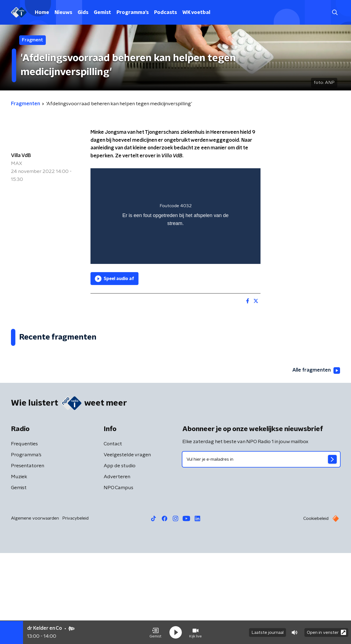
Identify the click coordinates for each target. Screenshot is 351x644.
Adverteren (117, 568)
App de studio (120, 557)
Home (42, 13)
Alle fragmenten (316, 461)
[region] (175, 216)
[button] (155, 632)
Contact (113, 535)
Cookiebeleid (316, 609)
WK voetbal (196, 13)
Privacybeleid (75, 609)
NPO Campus (118, 579)
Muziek (19, 568)
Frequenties (24, 535)
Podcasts (165, 13)
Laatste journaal (268, 632)
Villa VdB (21, 156)
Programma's (133, 13)
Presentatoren (28, 557)
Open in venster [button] (326, 632)
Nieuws (63, 13)
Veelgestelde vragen (127, 546)
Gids (83, 13)
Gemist (102, 13)
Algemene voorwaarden (35, 609)
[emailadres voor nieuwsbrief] (261, 550)
